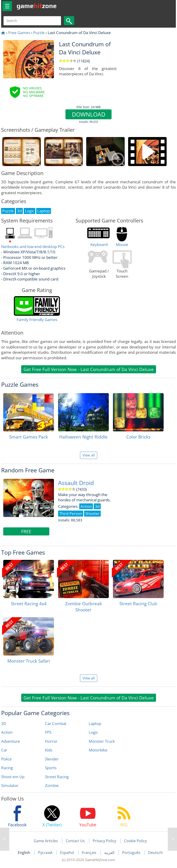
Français (90, 853)
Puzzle (39, 33)
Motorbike (98, 750)
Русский (46, 853)
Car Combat (56, 723)
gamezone (37, 6)
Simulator (10, 785)
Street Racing (57, 777)
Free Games (19, 33)
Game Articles (46, 841)
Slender (52, 759)
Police (6, 759)
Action (7, 732)
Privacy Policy (104, 841)
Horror (51, 741)
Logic (93, 732)
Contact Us (75, 841)
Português (132, 853)
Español (68, 853)
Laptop (95, 723)
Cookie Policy (135, 841)
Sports (51, 768)
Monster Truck (102, 741)
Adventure (11, 741)
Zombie (52, 785)
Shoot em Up (13, 777)
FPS (48, 732)
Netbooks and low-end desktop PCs (33, 247)
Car (4, 750)
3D (4, 723)
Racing (7, 768)
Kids (49, 750)
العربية (110, 853)
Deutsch (155, 853)
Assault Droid (76, 483)
